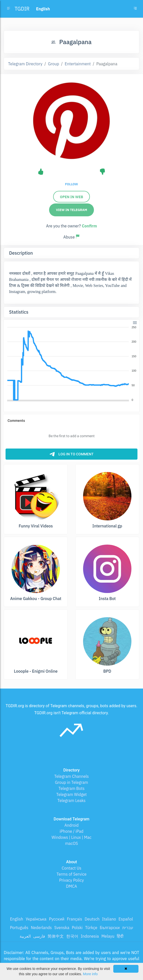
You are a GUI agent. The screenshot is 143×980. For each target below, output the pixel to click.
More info (90, 974)
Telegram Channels (71, 776)
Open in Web (71, 197)
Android (72, 825)
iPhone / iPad (72, 831)
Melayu (108, 936)
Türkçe (91, 928)
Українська (36, 919)
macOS (71, 843)
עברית (128, 928)
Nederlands (41, 928)
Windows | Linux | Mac (72, 837)
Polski (77, 928)
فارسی (39, 936)
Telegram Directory (25, 64)
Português (19, 928)
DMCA (71, 886)
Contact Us (71, 868)
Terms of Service (72, 874)
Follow (71, 184)
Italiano (109, 919)
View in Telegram (71, 210)
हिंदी (120, 936)
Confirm (89, 226)
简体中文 (56, 936)
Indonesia (90, 936)
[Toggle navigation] (135, 9)
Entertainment (78, 64)
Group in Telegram (71, 782)
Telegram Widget (72, 794)
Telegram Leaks (71, 800)
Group (54, 64)
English (17, 919)
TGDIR (22, 9)
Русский (57, 919)
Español (126, 919)
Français (75, 919)
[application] (71, 364)
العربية (25, 936)
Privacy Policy (71, 880)
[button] (135, 322)
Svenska (62, 928)
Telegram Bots (71, 788)
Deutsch (92, 919)
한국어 (72, 936)
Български (110, 928)
